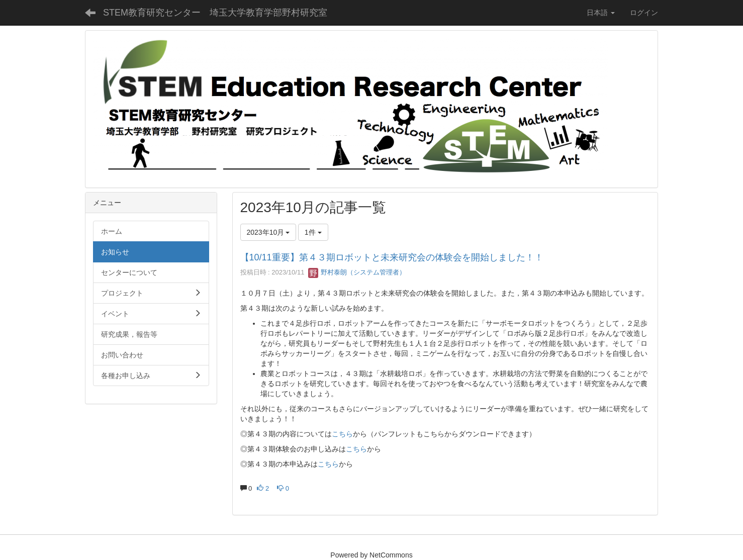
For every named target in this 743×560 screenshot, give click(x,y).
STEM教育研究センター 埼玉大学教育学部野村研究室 (215, 13)
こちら (342, 434)
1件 (313, 232)
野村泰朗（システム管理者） (357, 272)
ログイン (644, 13)
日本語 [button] (601, 13)
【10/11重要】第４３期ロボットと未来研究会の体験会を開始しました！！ (392, 257)
